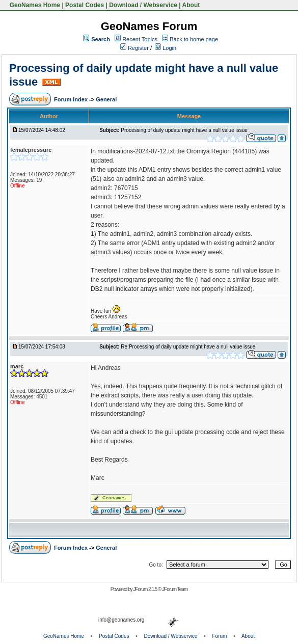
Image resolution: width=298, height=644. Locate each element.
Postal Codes (85, 5)
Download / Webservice (143, 5)
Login (166, 48)
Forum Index (72, 99)
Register (134, 48)
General (106, 99)
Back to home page (194, 39)
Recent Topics (140, 39)
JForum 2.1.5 (145, 589)
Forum (220, 636)
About (191, 5)
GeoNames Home (34, 5)
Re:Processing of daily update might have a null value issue (188, 347)
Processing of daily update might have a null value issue (184, 130)
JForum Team (175, 589)
